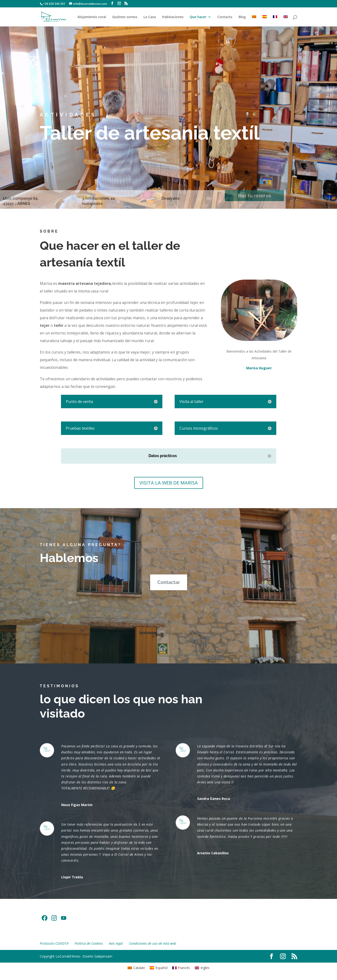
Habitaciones (173, 17)
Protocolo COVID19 (54, 943)
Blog (242, 17)
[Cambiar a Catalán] (254, 21)
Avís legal (116, 943)
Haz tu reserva (240, 196)
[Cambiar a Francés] (275, 21)
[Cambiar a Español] (159, 968)
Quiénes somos (125, 17)
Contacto (225, 17)
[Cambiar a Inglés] (286, 21)
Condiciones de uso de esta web (153, 943)
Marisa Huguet (259, 368)
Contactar (169, 582)
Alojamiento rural (92, 17)
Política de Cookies (89, 943)
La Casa (150, 17)
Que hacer (198, 17)
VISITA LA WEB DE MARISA (169, 483)
